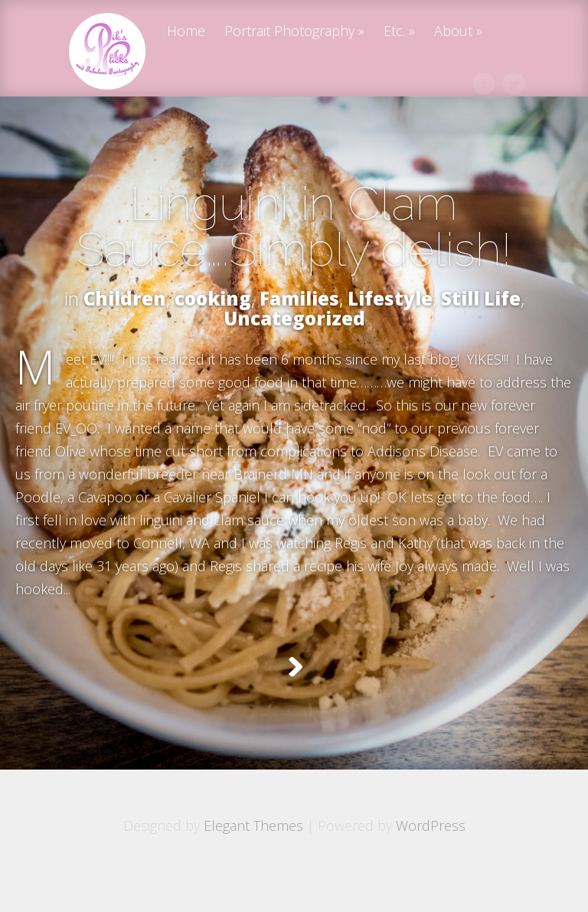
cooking (213, 298)
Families (299, 298)
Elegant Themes (253, 864)
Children (125, 298)
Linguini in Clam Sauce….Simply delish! (294, 227)
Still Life (481, 298)
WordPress (431, 864)
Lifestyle (390, 298)
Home (186, 32)
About (453, 32)
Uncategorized (294, 318)
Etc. (394, 32)
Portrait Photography (289, 32)
